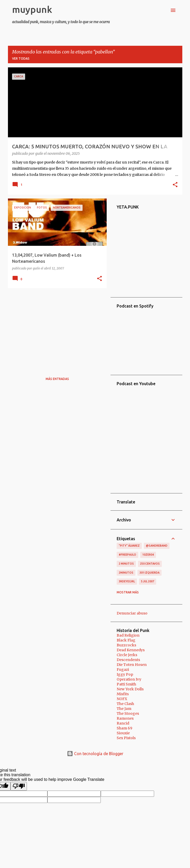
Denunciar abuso (132, 613)
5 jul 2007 (148, 581)
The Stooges (128, 713)
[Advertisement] (55, 328)
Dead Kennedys (131, 650)
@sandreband (157, 546)
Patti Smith (126, 684)
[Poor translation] (19, 786)
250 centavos (150, 564)
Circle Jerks (127, 655)
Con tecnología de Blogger (95, 754)
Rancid (123, 723)
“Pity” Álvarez (129, 546)
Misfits (123, 694)
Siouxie (123, 733)
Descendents (128, 660)
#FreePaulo (127, 555)
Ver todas (21, 58)
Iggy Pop (125, 674)
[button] (175, 185)
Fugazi (123, 670)
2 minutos (126, 564)
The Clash (125, 704)
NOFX (122, 699)
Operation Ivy (129, 679)
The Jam (124, 709)
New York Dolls (130, 689)
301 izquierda (149, 573)
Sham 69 (124, 728)
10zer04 (148, 555)
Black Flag (126, 640)
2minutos (126, 573)
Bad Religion (128, 635)
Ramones (125, 718)
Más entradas (57, 379)
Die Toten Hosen (132, 665)
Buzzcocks (126, 645)
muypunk (32, 9)
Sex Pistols (126, 738)
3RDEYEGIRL (127, 581)
